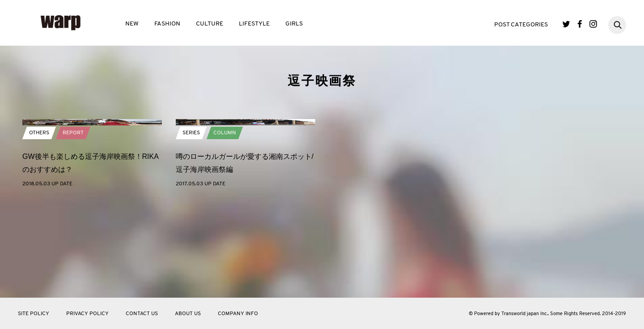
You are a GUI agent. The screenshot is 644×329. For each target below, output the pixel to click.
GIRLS (294, 24)
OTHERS (39, 227)
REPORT (73, 227)
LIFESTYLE (254, 24)
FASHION (167, 24)
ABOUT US (188, 314)
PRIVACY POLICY (87, 314)
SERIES (191, 227)
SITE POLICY (34, 314)
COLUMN (225, 227)
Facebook (580, 24)
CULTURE (210, 24)
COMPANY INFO (238, 314)
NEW (132, 24)
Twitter (566, 24)
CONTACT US (142, 314)
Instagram (593, 24)
